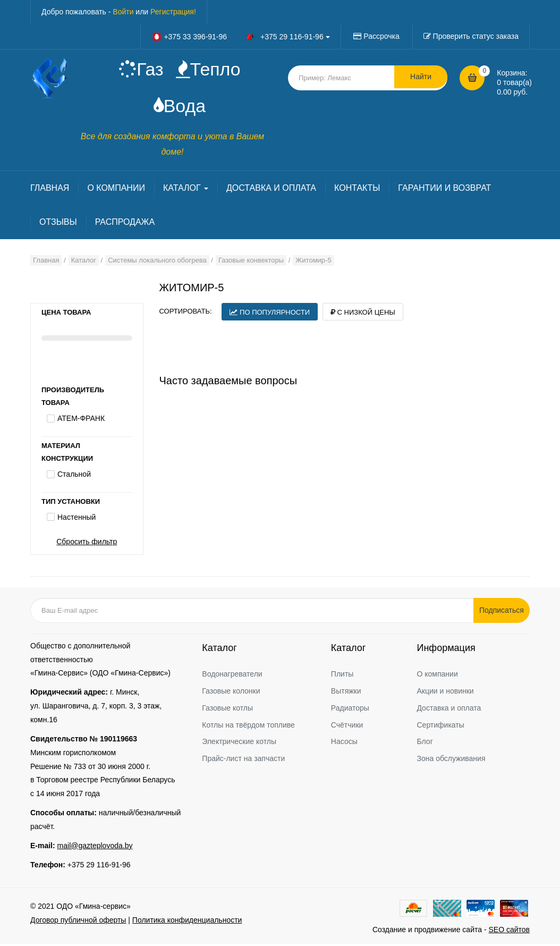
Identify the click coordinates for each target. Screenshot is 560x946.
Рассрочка (381, 36)
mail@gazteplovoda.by (95, 847)
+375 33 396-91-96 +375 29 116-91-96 (241, 37)
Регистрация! (173, 12)
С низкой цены (363, 314)
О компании (437, 675)
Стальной (74, 476)
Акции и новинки (445, 692)
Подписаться (503, 612)
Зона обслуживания (451, 761)
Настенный (77, 519)
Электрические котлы (239, 744)
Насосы (344, 744)
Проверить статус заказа (476, 36)
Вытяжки (346, 692)
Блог (425, 744)
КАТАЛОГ (186, 189)
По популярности (270, 314)
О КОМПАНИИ (116, 189)
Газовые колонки (231, 692)
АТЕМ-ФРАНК (81, 420)
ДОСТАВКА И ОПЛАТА (271, 189)
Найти (421, 78)
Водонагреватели (232, 675)
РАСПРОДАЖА (125, 223)
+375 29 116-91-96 (99, 866)
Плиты (342, 675)
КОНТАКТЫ (357, 189)
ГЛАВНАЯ (50, 189)
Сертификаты (440, 727)
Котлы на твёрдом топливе (248, 727)
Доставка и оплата (449, 709)
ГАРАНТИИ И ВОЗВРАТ (444, 189)
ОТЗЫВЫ (58, 223)
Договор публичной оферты (78, 922)
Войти (123, 12)
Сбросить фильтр (87, 543)
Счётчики (347, 727)
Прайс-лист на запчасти (243, 761)
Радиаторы (350, 709)
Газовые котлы (227, 709)
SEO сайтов (509, 932)
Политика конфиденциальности (187, 922)
